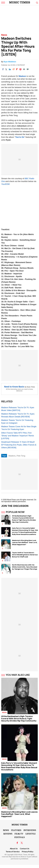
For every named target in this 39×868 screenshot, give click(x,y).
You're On (20, 137)
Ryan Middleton (10, 62)
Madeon (22, 76)
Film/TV (19, 834)
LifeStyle (31, 834)
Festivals (19, 837)
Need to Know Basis (14, 387)
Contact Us (25, 849)
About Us (14, 849)
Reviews (8, 834)
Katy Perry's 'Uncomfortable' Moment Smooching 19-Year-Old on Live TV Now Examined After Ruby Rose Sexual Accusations (25, 531)
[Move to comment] (28, 69)
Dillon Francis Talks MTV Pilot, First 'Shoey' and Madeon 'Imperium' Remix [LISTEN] (18, 436)
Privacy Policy (28, 852)
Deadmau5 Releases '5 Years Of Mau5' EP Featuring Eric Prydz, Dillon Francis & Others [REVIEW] (19, 445)
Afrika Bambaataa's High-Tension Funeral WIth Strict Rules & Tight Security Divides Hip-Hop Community (24, 519)
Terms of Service (13, 852)
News (4, 35)
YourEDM (5, 184)
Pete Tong (21, 456)
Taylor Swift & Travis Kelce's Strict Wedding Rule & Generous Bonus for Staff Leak (25, 555)
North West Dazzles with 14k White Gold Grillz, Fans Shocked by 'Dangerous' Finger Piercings (25, 567)
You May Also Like (18, 675)
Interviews (30, 830)
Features (16, 830)
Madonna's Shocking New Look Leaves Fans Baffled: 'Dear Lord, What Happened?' (25, 542)
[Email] (24, 69)
